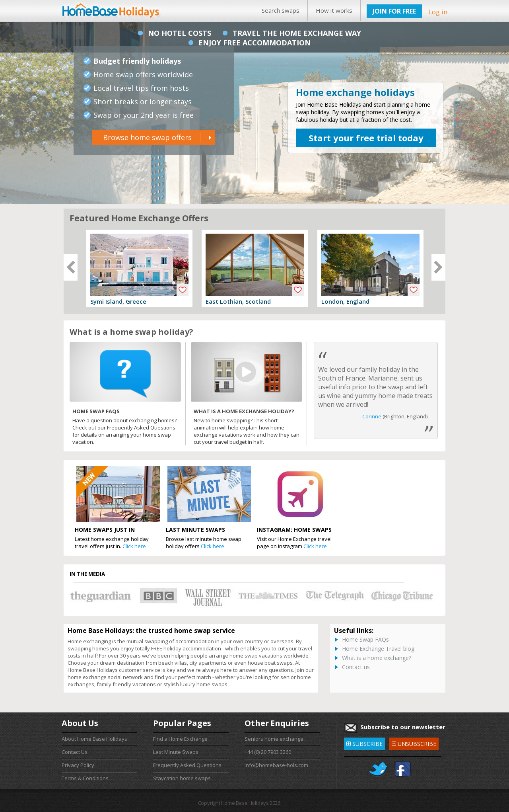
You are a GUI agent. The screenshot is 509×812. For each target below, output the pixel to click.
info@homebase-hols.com (276, 765)
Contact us (356, 667)
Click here (134, 546)
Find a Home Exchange (180, 739)
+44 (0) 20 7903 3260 (268, 752)
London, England (345, 301)
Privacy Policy (78, 765)
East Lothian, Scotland (238, 301)
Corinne (372, 416)
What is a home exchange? (377, 658)
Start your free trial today (366, 138)
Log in (438, 12)
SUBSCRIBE (364, 743)
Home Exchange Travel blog (378, 649)
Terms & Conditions (85, 778)
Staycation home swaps (182, 778)
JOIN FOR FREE (394, 11)
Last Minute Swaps (176, 752)
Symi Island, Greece (118, 301)
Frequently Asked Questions (187, 765)
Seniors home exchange (274, 739)
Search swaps (281, 10)
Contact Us (75, 752)
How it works (334, 10)
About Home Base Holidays (94, 739)
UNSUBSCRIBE (414, 743)
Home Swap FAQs (365, 639)
